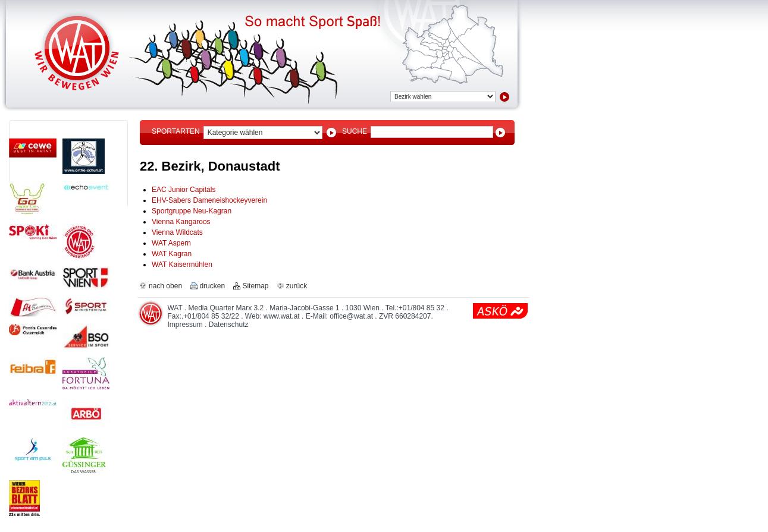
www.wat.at (282, 316)
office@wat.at (351, 316)
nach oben (165, 286)
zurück (297, 286)
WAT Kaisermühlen (182, 265)
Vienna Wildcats (177, 232)
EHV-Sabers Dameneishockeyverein (209, 200)
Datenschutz (229, 325)
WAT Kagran (172, 254)
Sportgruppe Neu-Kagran (192, 211)
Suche (355, 131)
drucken (212, 286)
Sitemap (255, 286)
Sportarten (176, 131)
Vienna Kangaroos (181, 222)
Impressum (185, 325)
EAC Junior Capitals (184, 190)
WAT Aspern (171, 243)
